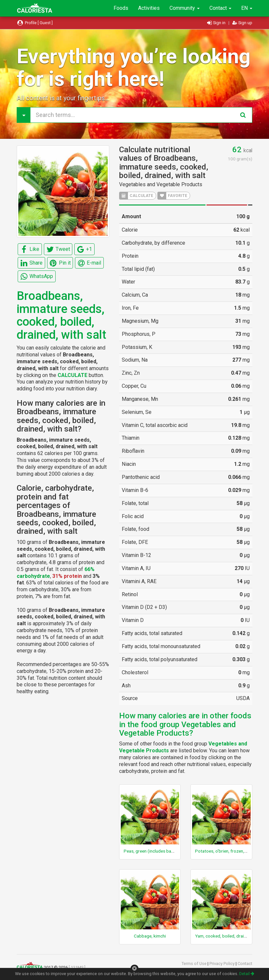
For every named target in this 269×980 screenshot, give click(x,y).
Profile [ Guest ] (35, 23)
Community (185, 8)
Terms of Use (195, 964)
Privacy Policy (223, 964)
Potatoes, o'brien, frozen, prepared (229, 851)
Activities (149, 8)
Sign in (217, 23)
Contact (220, 8)
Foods (121, 8)
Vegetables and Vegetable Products (161, 184)
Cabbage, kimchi (150, 936)
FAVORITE (172, 196)
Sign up (242, 23)
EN (247, 8)
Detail (247, 974)
